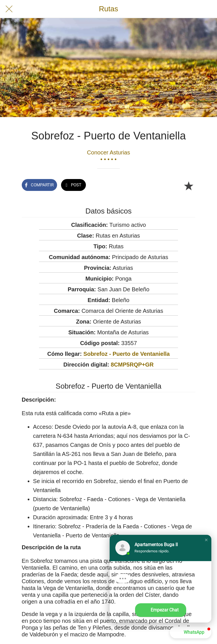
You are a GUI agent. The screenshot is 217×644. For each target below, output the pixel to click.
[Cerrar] (9, 9)
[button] (206, 540)
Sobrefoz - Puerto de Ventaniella (127, 354)
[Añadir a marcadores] (188, 186)
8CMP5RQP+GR (132, 365)
